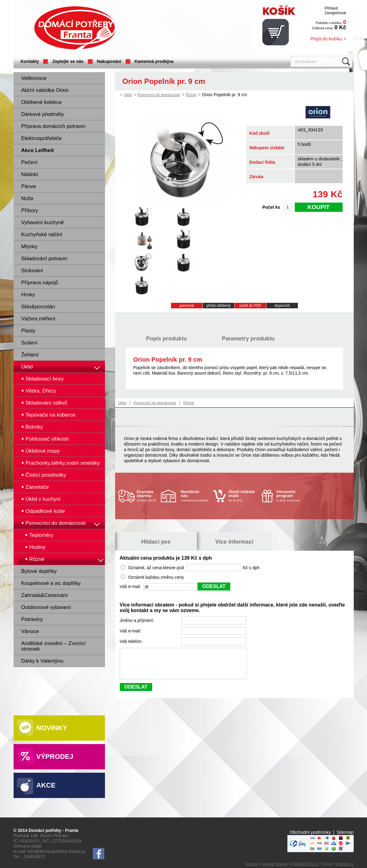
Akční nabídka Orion (45, 90)
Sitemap (345, 832)
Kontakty (30, 61)
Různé (191, 95)
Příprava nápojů (40, 283)
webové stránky (275, 864)
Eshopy (252, 864)
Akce (46, 785)
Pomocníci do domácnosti (159, 95)
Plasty (28, 331)
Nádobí (30, 174)
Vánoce (30, 631)
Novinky (52, 728)
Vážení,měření (38, 319)
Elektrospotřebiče (42, 138)
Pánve (29, 186)
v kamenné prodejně (196, 496)
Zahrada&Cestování (45, 595)
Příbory (30, 210)
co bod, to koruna (291, 496)
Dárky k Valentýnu (42, 661)
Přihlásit (331, 8)
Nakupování (109, 61)
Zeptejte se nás (68, 61)
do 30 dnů (243, 496)
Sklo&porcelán (38, 307)
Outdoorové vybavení (46, 607)
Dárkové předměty (43, 114)
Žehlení (30, 355)
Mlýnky (29, 247)
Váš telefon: (132, 641)
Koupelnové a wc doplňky (51, 583)
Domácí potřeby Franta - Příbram (75, 28)
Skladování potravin (44, 259)
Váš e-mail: (131, 631)
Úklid (27, 367)
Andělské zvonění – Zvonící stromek (54, 646)
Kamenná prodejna (154, 61)
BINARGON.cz (306, 864)
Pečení (29, 162)
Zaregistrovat (335, 13)
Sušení (29, 343)
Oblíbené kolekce (42, 102)
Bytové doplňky (39, 571)
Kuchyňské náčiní (42, 234)
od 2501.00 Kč (148, 496)
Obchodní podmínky (310, 832)
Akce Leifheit (38, 150)
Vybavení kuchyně (43, 222)
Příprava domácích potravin (53, 126)
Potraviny (32, 619)
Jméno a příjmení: (138, 620)
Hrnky (28, 295)
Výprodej (55, 757)
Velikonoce (34, 78)
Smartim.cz (344, 864)
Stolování (32, 271)
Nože (27, 198)
